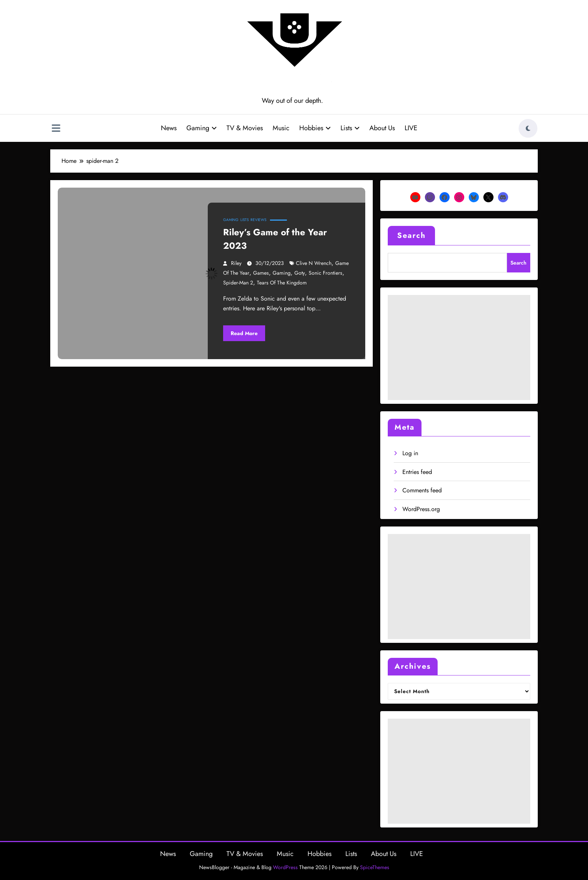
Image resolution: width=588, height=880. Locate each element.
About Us (382, 128)
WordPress (285, 867)
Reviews (258, 220)
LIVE (411, 128)
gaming (282, 273)
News (169, 128)
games (261, 273)
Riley (236, 263)
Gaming (202, 128)
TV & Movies (245, 128)
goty (300, 273)
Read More (244, 333)
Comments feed (422, 490)
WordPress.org (421, 509)
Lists (350, 128)
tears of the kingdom (282, 283)
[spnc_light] (528, 128)
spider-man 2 (238, 283)
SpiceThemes (375, 867)
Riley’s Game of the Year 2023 (275, 239)
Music (281, 128)
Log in (410, 453)
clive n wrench (314, 263)
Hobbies (315, 128)
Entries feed (417, 472)
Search (411, 235)
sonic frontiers (325, 273)
